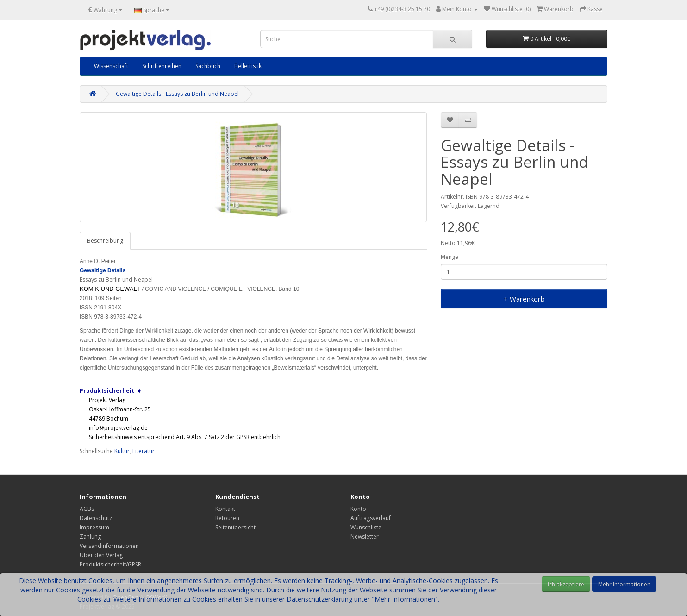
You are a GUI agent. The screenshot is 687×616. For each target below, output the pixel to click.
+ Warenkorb (524, 299)
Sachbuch (208, 66)
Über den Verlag (101, 555)
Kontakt (225, 509)
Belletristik (248, 66)
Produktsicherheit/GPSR (110, 564)
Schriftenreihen (162, 66)
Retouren (227, 518)
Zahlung (90, 537)
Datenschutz (96, 518)
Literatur (144, 451)
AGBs (87, 509)
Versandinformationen (109, 546)
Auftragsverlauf (371, 518)
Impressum (94, 527)
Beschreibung (105, 241)
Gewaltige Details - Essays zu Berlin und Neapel (177, 94)
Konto (358, 509)
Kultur (122, 451)
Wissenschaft (111, 66)
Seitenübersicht (235, 527)
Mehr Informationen (624, 584)
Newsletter (365, 537)
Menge (450, 257)
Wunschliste (366, 527)
